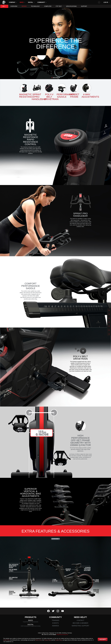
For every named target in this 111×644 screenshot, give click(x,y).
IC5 (26, 622)
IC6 (4, 6)
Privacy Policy (48, 640)
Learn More (55, 539)
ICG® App (31, 626)
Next (108, 44)
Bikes (22, 2)
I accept (103, 639)
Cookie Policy (6, 640)
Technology (35, 6)
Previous (3, 44)
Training (56, 620)
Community (41, 2)
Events (55, 623)
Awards (55, 626)
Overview (14, 6)
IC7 (31, 622)
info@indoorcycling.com (62, 635)
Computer (48, 6)
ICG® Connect (24, 626)
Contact (80, 620)
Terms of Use (38, 640)
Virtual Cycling (37, 626)
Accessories (35, 622)
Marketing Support (80, 626)
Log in (106, 2)
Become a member (80, 623)
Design (24, 6)
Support (84, 6)
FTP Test (59, 6)
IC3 (24, 622)
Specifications (71, 6)
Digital (30, 2)
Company (12, 2)
